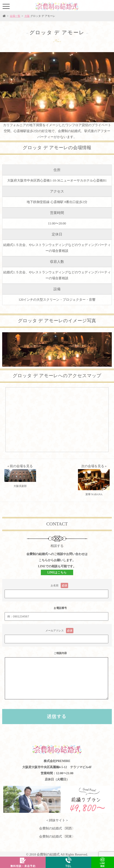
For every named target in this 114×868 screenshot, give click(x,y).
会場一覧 (15, 16)
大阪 (27, 16)
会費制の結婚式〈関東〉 (57, 836)
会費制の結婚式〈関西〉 (57, 828)
